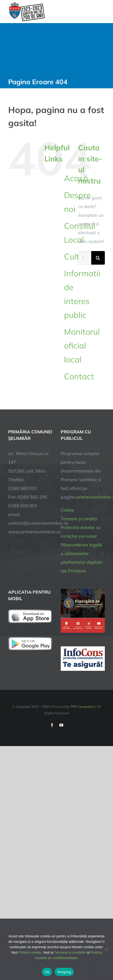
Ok (47, 972)
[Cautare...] (85, 258)
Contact (79, 376)
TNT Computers (82, 707)
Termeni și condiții (79, 519)
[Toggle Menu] (101, 11)
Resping (64, 972)
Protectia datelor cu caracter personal (81, 532)
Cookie (67, 510)
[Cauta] (98, 258)
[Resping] (106, 949)
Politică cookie (30, 952)
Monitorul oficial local (82, 346)
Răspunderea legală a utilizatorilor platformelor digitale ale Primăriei (82, 558)
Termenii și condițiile (70, 952)
